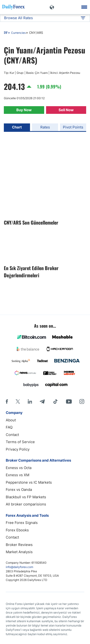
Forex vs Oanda (19, 490)
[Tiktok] (55, 401)
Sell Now (66, 110)
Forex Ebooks (17, 530)
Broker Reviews (19, 545)
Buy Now (24, 110)
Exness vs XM (18, 475)
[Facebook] (7, 401)
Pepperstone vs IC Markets (29, 482)
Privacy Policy (18, 449)
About (11, 420)
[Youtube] (69, 401)
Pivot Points (73, 127)
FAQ (9, 427)
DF (6, 33)
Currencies (18, 33)
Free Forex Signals (22, 523)
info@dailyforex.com (19, 567)
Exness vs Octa (19, 468)
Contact (12, 435)
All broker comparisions (26, 504)
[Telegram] (42, 401)
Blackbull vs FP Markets (26, 497)
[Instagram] (82, 401)
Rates (45, 127)
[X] (18, 401)
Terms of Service (20, 442)
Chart (17, 127)
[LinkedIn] (30, 401)
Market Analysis (19, 552)
